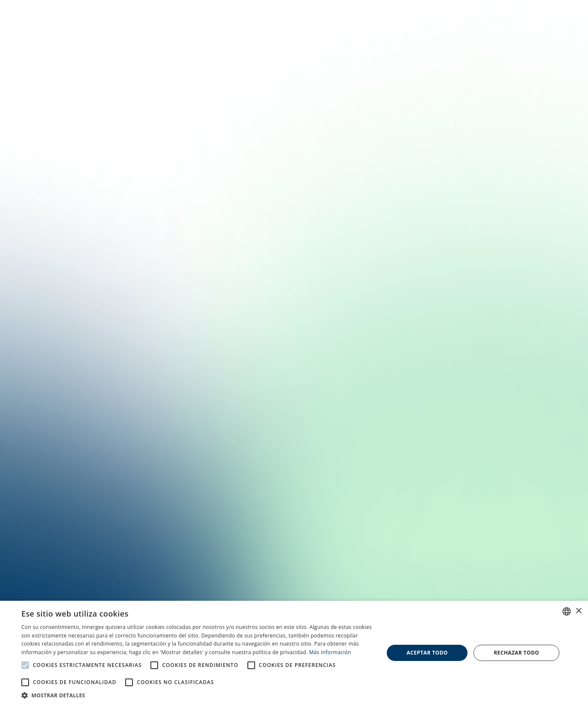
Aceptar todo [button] (427, 653)
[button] (197, 695)
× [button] (578, 611)
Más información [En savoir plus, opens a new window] (330, 652)
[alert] (294, 653)
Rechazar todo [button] (517, 653)
